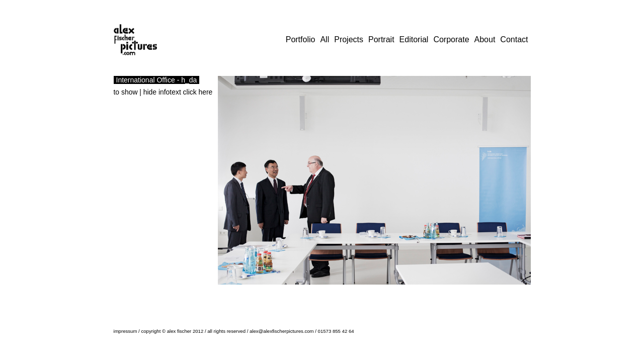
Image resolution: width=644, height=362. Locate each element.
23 (399, 293)
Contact (514, 39)
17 (351, 293)
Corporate (451, 39)
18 (359, 293)
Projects (349, 39)
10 (294, 293)
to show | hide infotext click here (163, 92)
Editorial (414, 39)
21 (383, 293)
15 (335, 293)
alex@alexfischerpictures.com (282, 331)
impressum (126, 331)
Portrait (381, 39)
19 (367, 293)
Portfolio (301, 39)
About (485, 39)
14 (327, 293)
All (325, 39)
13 (318, 293)
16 (343, 293)
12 (310, 293)
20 (375, 293)
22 (391, 293)
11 (302, 293)
